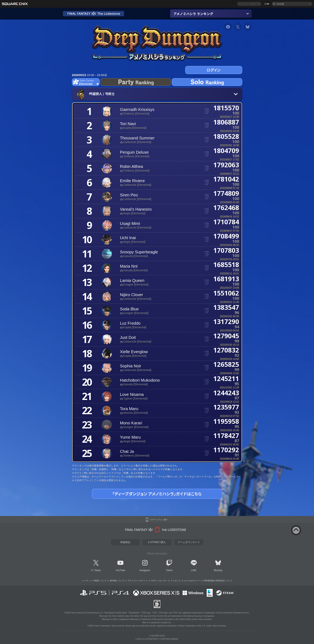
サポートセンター (159, 581)
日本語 (280, 4)
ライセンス (176, 581)
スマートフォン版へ (159, 520)
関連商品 (125, 542)
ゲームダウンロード (189, 542)
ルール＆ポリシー (192, 581)
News (98, 570)
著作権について (117, 581)
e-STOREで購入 (157, 542)
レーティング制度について (94, 581)
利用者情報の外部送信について (218, 581)
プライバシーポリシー (138, 581)
